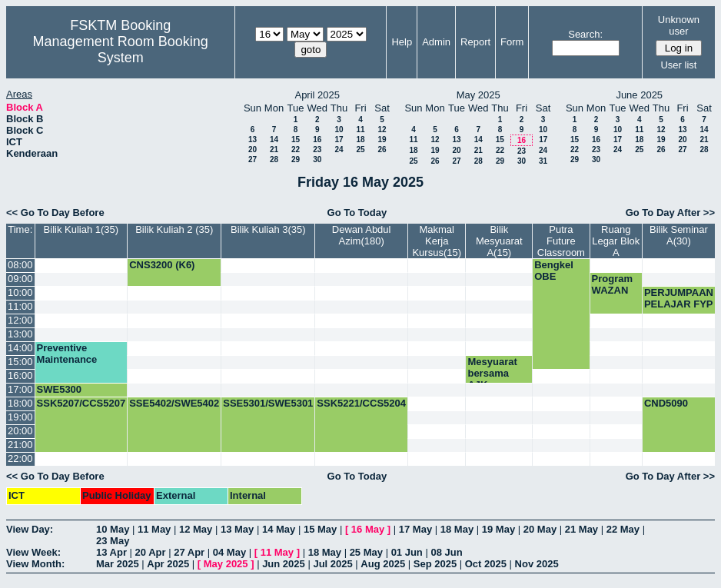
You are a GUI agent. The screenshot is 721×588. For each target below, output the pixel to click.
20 (253, 149)
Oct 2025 (486, 564)
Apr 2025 (168, 564)
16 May (368, 529)
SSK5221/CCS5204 (361, 403)
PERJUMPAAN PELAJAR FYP (679, 298)
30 (317, 159)
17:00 (20, 389)
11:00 (20, 306)
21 (274, 149)
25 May (366, 552)
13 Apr (111, 552)
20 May (540, 529)
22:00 (20, 458)
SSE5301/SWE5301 (268, 403)
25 (360, 149)
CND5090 (666, 403)
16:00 (20, 375)
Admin (436, 42)
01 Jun (407, 552)
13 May (237, 529)
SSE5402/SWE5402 (174, 403)
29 (296, 159)
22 (296, 149)
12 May (196, 529)
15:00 (20, 362)
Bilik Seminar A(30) (679, 235)
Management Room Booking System (121, 50)
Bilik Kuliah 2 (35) (174, 229)
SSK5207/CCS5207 (81, 403)
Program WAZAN (612, 284)
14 (274, 140)
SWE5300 (60, 389)
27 (253, 159)
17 (339, 140)
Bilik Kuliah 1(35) (81, 229)
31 (543, 161)
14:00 (20, 348)
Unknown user (679, 25)
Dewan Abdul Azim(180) (362, 235)
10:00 (20, 292)
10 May (113, 529)
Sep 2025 (435, 564)
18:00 (20, 403)
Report (475, 42)
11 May (154, 529)
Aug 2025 (383, 564)
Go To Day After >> (670, 213)
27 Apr (189, 552)
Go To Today (357, 213)
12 (382, 130)
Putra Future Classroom (561, 241)
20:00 (20, 431)
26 (382, 149)
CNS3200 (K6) (162, 265)
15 (296, 140)
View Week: (33, 552)
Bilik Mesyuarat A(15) (499, 241)
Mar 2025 (118, 564)
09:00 (20, 279)
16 (317, 140)
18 (360, 140)
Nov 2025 (537, 564)
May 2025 (226, 564)
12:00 (20, 320)
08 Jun (446, 552)
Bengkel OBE (554, 271)
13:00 (20, 334)
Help (402, 42)
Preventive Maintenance (67, 354)
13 (253, 140)
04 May (229, 552)
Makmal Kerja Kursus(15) (437, 241)
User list (678, 65)
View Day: (30, 529)
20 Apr (151, 552)
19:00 (20, 417)
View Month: (35, 564)
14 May (279, 529)
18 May (457, 529)
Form (512, 42)
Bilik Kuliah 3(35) (268, 229)
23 (317, 149)
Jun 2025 (284, 564)
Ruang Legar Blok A (616, 241)
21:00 (20, 445)
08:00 (20, 265)
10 (339, 130)
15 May (320, 529)
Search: (585, 34)
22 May (623, 529)
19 (382, 140)
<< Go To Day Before (55, 213)
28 (274, 159)
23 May (113, 541)
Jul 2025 (332, 564)
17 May (415, 529)
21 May (581, 529)
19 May (498, 529)
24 (339, 149)
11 (360, 130)
